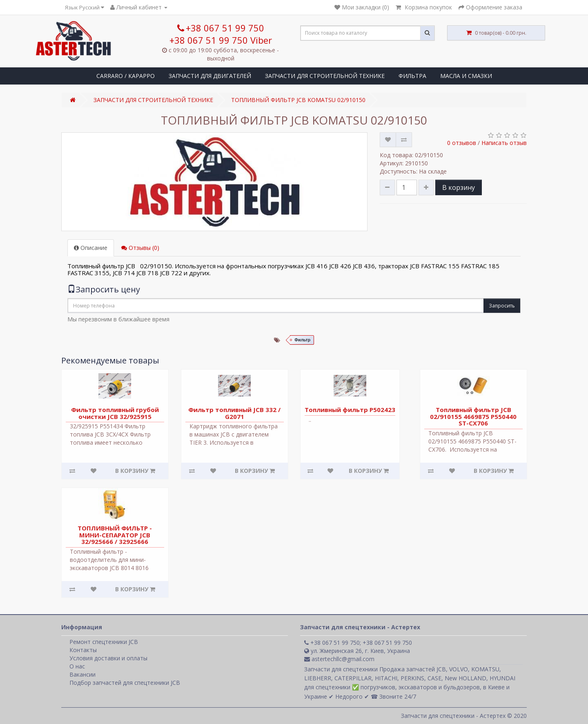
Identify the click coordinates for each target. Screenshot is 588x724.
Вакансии (82, 674)
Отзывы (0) (140, 248)
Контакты (83, 650)
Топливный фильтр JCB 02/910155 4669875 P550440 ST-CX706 (473, 416)
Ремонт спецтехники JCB (104, 642)
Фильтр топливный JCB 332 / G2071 (234, 413)
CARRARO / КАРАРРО (126, 76)
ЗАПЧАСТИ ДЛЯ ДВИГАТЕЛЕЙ (210, 76)
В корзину (459, 187)
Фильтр (302, 340)
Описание (91, 248)
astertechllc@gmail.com (339, 659)
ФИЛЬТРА (412, 76)
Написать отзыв (504, 143)
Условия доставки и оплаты (108, 658)
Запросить (502, 306)
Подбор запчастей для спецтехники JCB (125, 683)
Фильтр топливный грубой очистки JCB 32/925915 (115, 413)
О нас (77, 666)
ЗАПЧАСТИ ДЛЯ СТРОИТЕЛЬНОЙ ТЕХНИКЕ (325, 76)
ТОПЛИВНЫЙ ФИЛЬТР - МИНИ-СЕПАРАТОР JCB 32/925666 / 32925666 (115, 535)
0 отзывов (462, 143)
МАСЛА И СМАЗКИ (466, 76)
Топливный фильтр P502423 (350, 410)
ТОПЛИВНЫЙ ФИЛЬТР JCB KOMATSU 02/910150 (298, 100)
